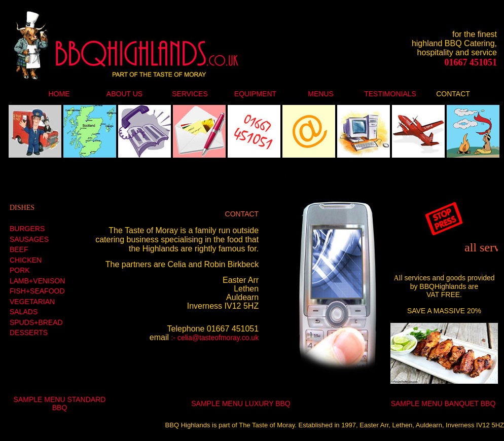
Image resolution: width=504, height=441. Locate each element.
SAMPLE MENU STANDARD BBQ (60, 403)
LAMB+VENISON (37, 281)
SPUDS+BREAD (36, 322)
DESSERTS (29, 333)
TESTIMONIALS (390, 94)
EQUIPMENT (255, 94)
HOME (59, 94)
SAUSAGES (29, 239)
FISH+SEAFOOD (37, 291)
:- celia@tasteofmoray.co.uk (215, 338)
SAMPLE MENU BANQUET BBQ (443, 403)
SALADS (24, 312)
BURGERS (27, 229)
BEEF (19, 249)
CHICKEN (26, 260)
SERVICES (190, 94)
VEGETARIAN (32, 302)
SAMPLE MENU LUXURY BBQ (241, 403)
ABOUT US (124, 94)
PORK (20, 270)
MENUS (321, 94)
